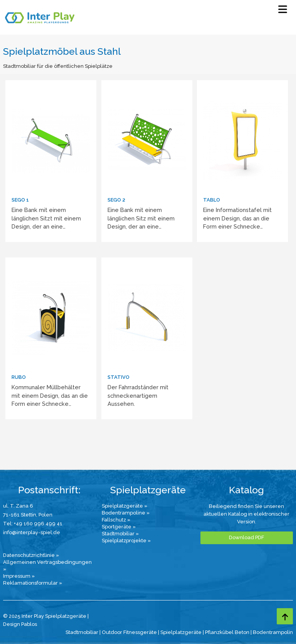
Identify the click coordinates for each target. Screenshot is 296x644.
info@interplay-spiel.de (32, 532)
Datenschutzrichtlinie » (31, 555)
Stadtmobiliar (82, 632)
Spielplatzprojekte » (126, 541)
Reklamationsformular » (33, 583)
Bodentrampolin (273, 632)
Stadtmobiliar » (120, 534)
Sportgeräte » (119, 527)
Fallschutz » (116, 520)
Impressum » (19, 576)
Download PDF (246, 537)
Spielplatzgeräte (181, 632)
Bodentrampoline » (126, 513)
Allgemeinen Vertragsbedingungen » (47, 566)
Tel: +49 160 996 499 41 (33, 524)
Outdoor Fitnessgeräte (129, 632)
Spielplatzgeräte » (124, 506)
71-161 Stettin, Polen (28, 515)
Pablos (29, 624)
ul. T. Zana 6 (18, 506)
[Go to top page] (285, 616)
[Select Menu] (283, 11)
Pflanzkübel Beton (227, 632)
